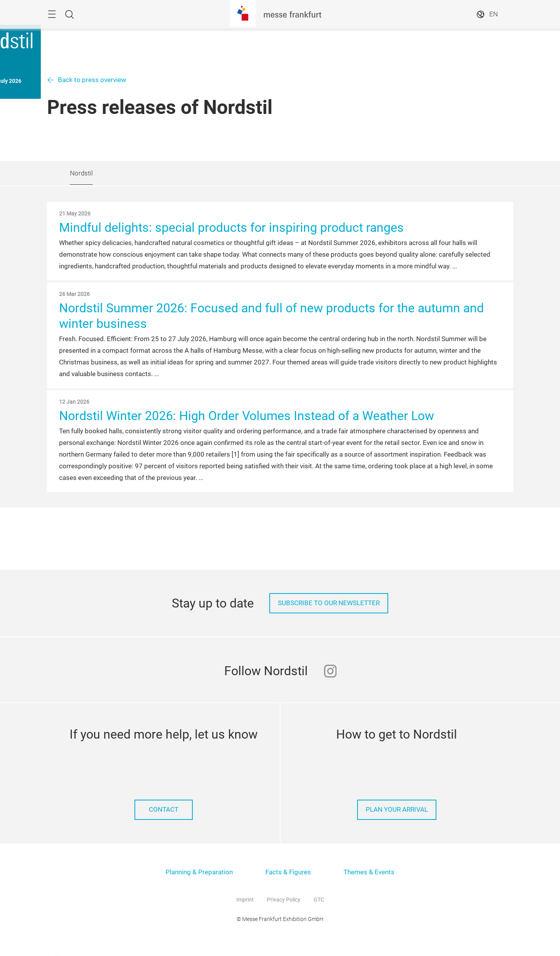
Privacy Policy (284, 900)
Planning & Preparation (199, 872)
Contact (164, 810)
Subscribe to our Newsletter (329, 603)
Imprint (245, 900)
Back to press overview (92, 80)
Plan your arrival (397, 810)
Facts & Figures (288, 872)
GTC (319, 900)
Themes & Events (369, 872)
